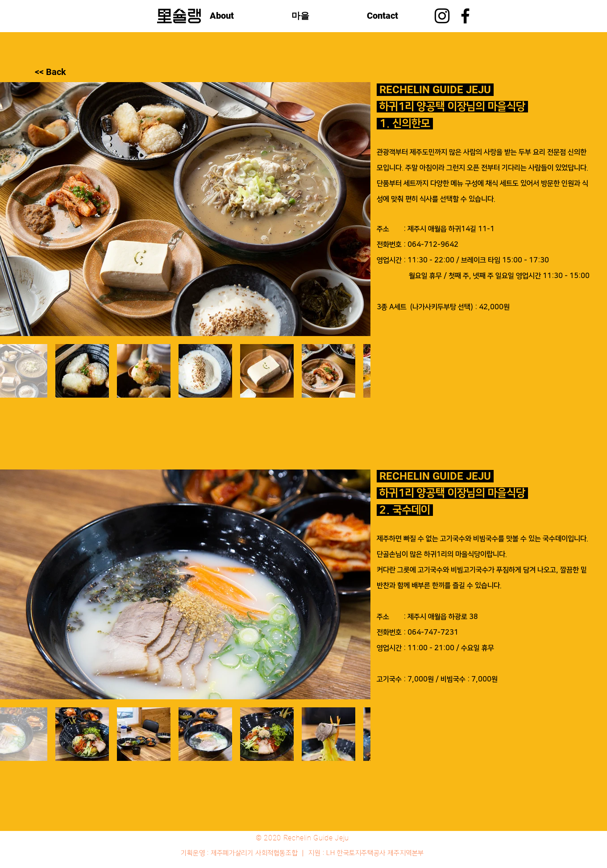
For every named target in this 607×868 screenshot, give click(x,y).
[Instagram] (442, 16)
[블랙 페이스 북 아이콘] (465, 16)
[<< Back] (67, 72)
